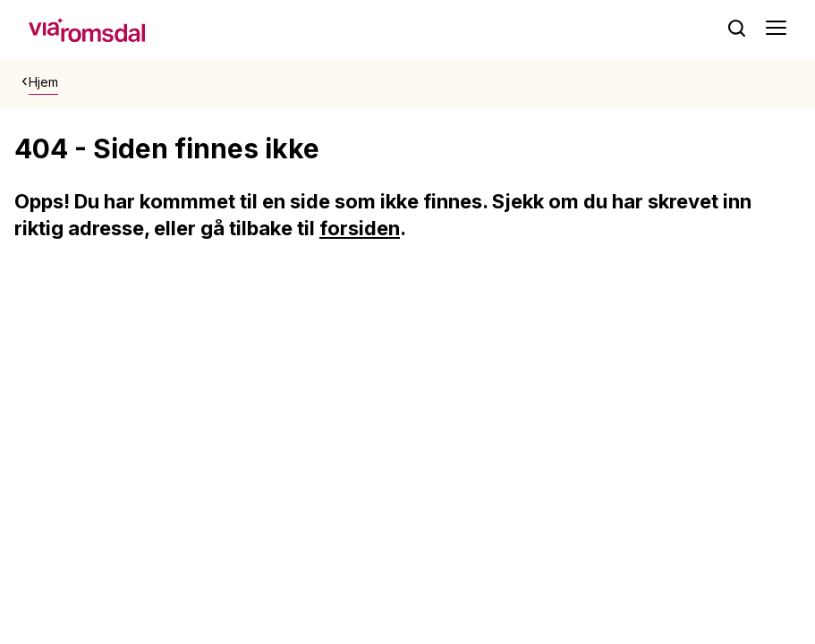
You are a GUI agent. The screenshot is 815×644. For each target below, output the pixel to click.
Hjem (43, 82)
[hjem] (87, 28)
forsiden (360, 228)
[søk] (737, 28)
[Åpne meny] (776, 30)
